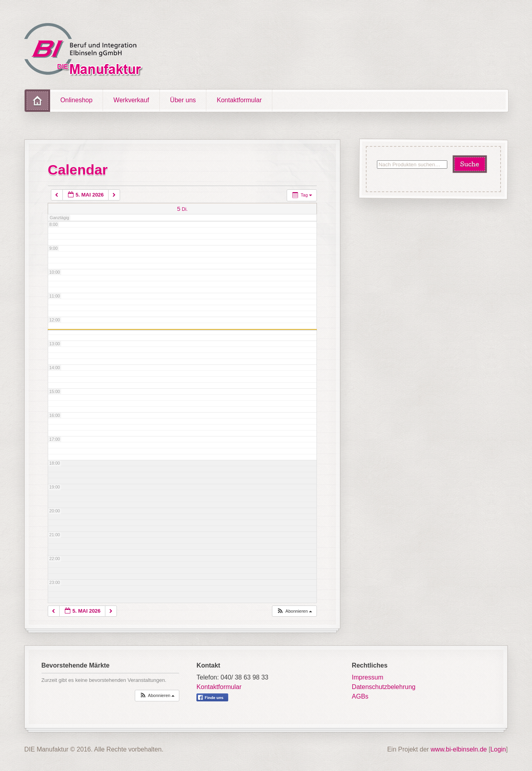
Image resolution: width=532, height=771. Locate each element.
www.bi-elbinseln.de (459, 749)
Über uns (183, 100)
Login (498, 749)
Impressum (368, 677)
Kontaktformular (239, 100)
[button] (294, 611)
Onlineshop (77, 100)
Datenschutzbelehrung (384, 687)
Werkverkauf (131, 100)
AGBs (360, 696)
